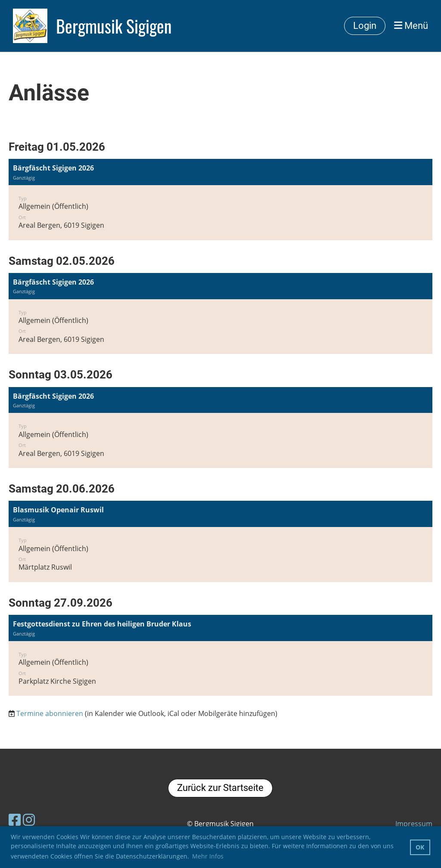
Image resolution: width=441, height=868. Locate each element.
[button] (220, 199)
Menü (411, 26)
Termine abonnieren (50, 713)
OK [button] (420, 847)
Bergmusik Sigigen (114, 26)
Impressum (414, 824)
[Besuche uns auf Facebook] (15, 820)
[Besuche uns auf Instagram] (29, 820)
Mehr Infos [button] (208, 856)
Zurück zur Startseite (220, 788)
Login (365, 26)
